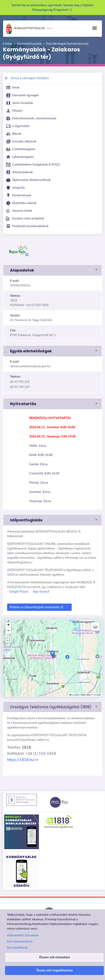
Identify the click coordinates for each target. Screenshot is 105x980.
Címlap (8, 44)
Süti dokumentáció (20, 942)
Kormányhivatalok (25, 29)
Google (97, 695)
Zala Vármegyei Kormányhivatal (67, 44)
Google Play (19, 592)
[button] (52, 270)
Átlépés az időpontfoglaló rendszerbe (37, 607)
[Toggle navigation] (95, 28)
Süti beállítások (17, 948)
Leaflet (74, 695)
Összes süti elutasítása (55, 957)
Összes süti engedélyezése (55, 970)
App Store (42, 592)
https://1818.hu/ (23, 760)
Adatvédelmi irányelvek (23, 935)
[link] (52, 707)
